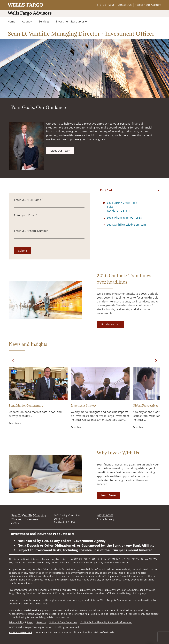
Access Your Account (148, 5)
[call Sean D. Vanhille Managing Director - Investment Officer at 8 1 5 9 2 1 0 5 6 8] (124, 218)
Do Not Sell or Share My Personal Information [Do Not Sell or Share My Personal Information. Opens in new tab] (106, 622)
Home (12, 21)
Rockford (106, 190)
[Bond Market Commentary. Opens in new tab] (38, 396)
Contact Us (125, 5)
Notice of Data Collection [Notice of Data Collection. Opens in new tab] (63, 622)
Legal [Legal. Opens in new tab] (30, 622)
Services (44, 21)
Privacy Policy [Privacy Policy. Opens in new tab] (16, 622)
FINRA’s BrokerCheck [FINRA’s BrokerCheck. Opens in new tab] (20, 632)
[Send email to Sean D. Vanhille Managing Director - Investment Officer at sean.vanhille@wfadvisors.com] (127, 225)
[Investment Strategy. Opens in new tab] (100, 398)
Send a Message (106, 519)
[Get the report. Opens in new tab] (110, 324)
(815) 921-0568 (105, 5)
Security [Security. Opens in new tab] (41, 622)
